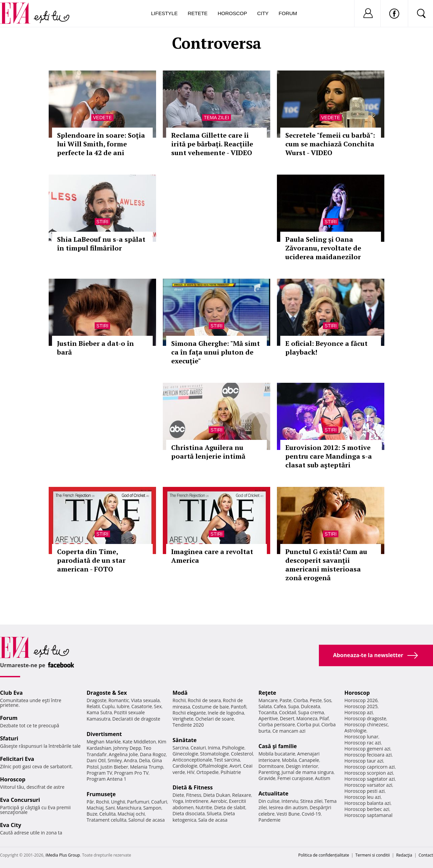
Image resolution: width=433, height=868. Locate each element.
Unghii (118, 802)
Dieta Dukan (216, 795)
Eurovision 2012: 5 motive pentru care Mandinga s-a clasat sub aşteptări (329, 456)
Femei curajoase (295, 778)
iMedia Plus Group (63, 855)
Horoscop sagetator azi (370, 779)
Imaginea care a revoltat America (212, 556)
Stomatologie (214, 754)
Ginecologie (185, 754)
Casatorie (142, 706)
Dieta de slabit (230, 807)
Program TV (99, 773)
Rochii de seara (204, 700)
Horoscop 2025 (361, 706)
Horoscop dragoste (365, 718)
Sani (110, 808)
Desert (287, 718)
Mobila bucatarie (277, 754)
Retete (198, 13)
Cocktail (287, 712)
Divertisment (104, 734)
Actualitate (273, 793)
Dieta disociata (189, 813)
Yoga (178, 801)
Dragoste (97, 700)
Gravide (267, 778)
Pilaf (324, 718)
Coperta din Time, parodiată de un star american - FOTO (91, 560)
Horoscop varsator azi (368, 785)
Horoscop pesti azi (365, 791)
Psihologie (233, 748)
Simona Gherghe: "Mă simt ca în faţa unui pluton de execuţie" (215, 352)
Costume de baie (210, 707)
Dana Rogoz (153, 754)
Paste (286, 700)
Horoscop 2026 (361, 700)
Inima (214, 748)
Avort (235, 766)
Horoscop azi (359, 712)
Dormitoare (271, 766)
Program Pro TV (131, 773)
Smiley (115, 760)
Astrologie (355, 730)
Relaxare (242, 795)
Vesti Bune (288, 814)
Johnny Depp (127, 748)
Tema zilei (216, 118)
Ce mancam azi (289, 731)
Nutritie (204, 807)
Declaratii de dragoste (136, 719)
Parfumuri (138, 802)
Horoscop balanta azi (367, 803)
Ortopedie (207, 772)
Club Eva (11, 693)
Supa (294, 706)
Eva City (11, 825)
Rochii (103, 802)
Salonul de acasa (147, 820)
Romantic (119, 700)
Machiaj (95, 808)
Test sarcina (227, 760)
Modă (180, 693)
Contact (426, 855)
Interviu (290, 801)
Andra (131, 760)
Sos (327, 700)
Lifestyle (164, 13)
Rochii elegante (189, 713)
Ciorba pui (308, 724)
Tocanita (268, 712)
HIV (191, 772)
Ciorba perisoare (277, 724)
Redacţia (404, 855)
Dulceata (310, 706)
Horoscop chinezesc (366, 724)
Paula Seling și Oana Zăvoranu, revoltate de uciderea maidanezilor (323, 248)
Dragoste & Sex (107, 693)
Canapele (309, 760)
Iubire (123, 706)
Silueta (214, 813)
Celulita (108, 814)
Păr (90, 802)
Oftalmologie (213, 766)
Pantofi (239, 707)
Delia (145, 760)
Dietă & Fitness (193, 787)
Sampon (152, 808)
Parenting (269, 772)
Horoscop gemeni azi (367, 749)
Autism (323, 778)
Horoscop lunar (361, 737)
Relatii (93, 706)
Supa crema (311, 712)
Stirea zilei (311, 801)
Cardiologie (185, 766)
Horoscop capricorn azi (370, 767)
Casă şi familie (278, 746)
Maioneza (307, 718)
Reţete (267, 693)
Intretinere (197, 801)
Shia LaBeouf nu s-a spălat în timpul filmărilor (101, 244)
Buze (92, 814)
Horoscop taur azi (364, 761)
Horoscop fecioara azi (368, 755)
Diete (178, 795)
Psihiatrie (231, 772)
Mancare (268, 700)
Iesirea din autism (288, 807)
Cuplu (108, 706)
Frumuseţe (101, 794)
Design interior (302, 766)
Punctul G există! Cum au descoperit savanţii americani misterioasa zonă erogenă (326, 565)
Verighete (183, 719)
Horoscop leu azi (363, 797)
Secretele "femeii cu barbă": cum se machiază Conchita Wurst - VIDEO (330, 144)
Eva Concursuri (20, 800)
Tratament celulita (107, 820)
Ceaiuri (198, 748)
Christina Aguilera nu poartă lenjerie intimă (208, 452)
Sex (158, 706)
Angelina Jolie (123, 754)
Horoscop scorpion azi (369, 773)
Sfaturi (9, 738)
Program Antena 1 (107, 779)
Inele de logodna (226, 713)
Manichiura (129, 808)
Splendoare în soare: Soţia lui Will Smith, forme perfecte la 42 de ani (101, 144)
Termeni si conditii (373, 855)
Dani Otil (96, 760)
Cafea (280, 706)
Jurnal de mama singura (308, 772)
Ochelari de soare (215, 719)
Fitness (194, 795)
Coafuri (159, 802)
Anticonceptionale (192, 760)
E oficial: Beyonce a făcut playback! (326, 348)
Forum (288, 13)
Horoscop (232, 13)
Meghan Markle (104, 742)
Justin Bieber (114, 767)
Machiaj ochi (131, 814)
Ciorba (301, 700)
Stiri (102, 222)
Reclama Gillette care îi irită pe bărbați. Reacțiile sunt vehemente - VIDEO (212, 144)
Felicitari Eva (17, 759)
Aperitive (268, 718)
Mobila (289, 760)
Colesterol (242, 754)
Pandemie (270, 820)
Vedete (102, 118)
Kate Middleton (139, 742)
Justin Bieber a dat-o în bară (95, 348)
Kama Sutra (99, 712)
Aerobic (219, 801)
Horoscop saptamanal (368, 815)
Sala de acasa (213, 820)
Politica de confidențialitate (324, 855)
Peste (316, 700)
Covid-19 (311, 814)
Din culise (269, 801)
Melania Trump (147, 767)
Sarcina (181, 748)
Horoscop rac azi (363, 743)
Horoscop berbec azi (367, 809)
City (263, 13)
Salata (265, 706)
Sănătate (185, 740)
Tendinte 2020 (188, 725)
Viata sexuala (145, 700)
